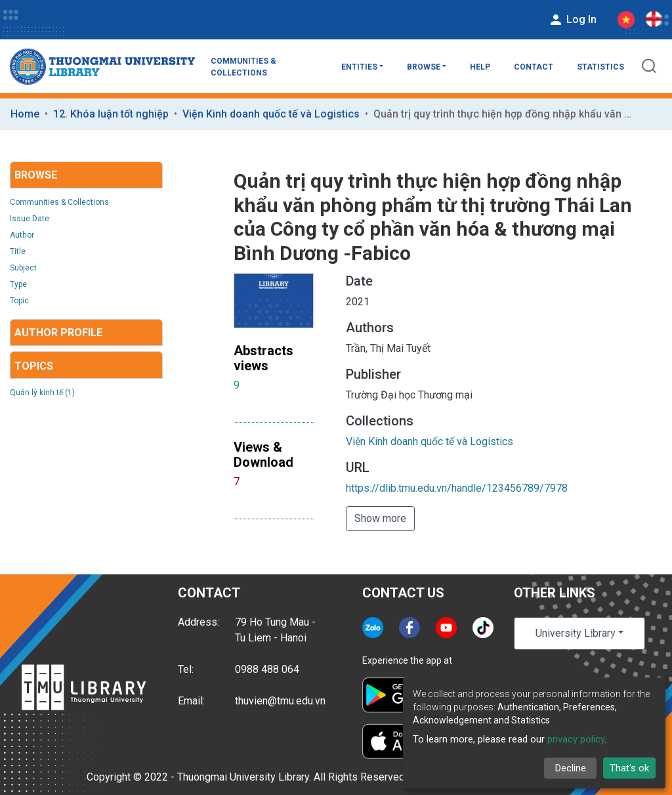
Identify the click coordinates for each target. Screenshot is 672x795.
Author (22, 235)
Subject (23, 268)
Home (25, 114)
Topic (19, 301)
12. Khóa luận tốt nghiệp (111, 114)
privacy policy (576, 739)
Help (480, 67)
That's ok (629, 768)
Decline (571, 768)
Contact (534, 67)
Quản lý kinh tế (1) (42, 393)
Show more (380, 518)
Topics (34, 366)
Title (18, 251)
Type (18, 284)
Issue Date (30, 219)
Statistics (600, 67)
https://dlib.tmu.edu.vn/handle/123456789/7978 (457, 488)
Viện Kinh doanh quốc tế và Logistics (271, 114)
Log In (572, 20)
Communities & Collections (243, 67)
